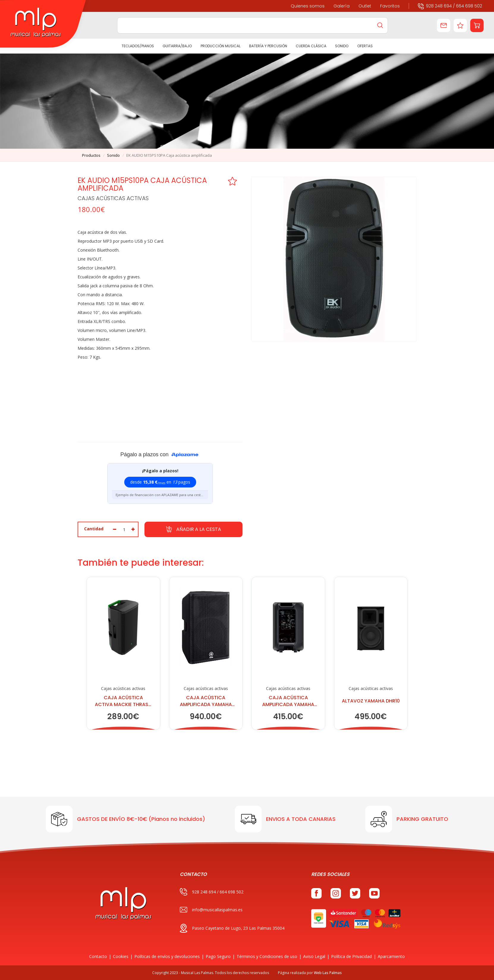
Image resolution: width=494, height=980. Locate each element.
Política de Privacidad (351, 956)
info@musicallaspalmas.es (211, 910)
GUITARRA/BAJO (177, 46)
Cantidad (94, 529)
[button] (477, 25)
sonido (113, 155)
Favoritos (390, 6)
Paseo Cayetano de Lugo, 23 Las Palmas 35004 (232, 928)
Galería (342, 6)
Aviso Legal (314, 956)
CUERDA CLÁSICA (311, 46)
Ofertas (365, 46)
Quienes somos (308, 6)
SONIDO (342, 46)
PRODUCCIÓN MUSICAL (220, 46)
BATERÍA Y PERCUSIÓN (268, 46)
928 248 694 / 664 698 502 (450, 6)
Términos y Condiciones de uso (267, 956)
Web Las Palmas (328, 973)
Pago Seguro (218, 956)
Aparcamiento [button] (391, 956)
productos (91, 155)
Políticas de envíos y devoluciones (167, 956)
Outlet (365, 6)
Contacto (98, 956)
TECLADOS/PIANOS (138, 46)
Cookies (121, 956)
